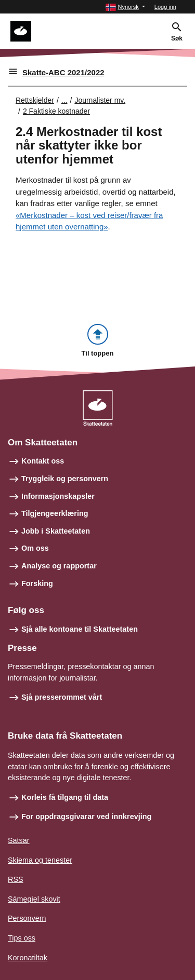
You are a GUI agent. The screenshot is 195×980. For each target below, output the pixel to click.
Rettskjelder (35, 100)
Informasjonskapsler (58, 496)
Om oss (35, 548)
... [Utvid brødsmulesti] (64, 100)
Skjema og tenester (40, 860)
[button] (125, 7)
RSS (16, 879)
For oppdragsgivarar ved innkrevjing (86, 816)
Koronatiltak (28, 958)
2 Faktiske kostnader (56, 111)
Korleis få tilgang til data (65, 797)
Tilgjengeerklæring (55, 513)
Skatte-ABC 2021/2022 (63, 72)
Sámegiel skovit (34, 899)
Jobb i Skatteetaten (56, 531)
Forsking (37, 583)
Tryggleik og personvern (65, 479)
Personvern (27, 918)
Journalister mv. (100, 100)
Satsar (19, 840)
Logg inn (165, 7)
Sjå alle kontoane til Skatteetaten (80, 629)
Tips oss (22, 938)
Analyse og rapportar (59, 566)
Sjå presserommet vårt (62, 697)
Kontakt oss (43, 461)
